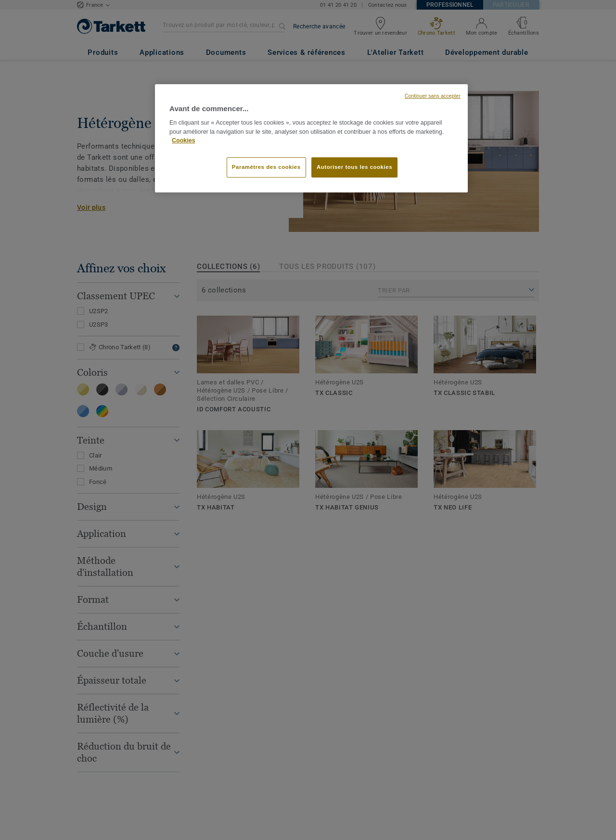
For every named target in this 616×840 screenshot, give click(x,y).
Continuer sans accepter (433, 96)
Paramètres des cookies (266, 167)
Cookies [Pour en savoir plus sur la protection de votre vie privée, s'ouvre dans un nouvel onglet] (184, 140)
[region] (311, 139)
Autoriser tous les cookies (354, 167)
